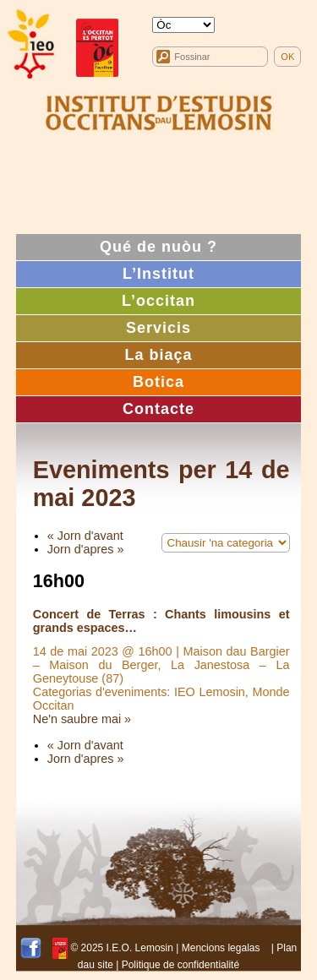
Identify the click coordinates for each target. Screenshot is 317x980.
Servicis (158, 328)
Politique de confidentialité (180, 965)
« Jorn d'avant (85, 536)
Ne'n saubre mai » (82, 719)
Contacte (158, 409)
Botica (158, 382)
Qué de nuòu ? (158, 247)
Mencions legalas (221, 948)
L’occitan (158, 301)
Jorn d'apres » (86, 549)
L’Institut (158, 274)
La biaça (158, 355)
